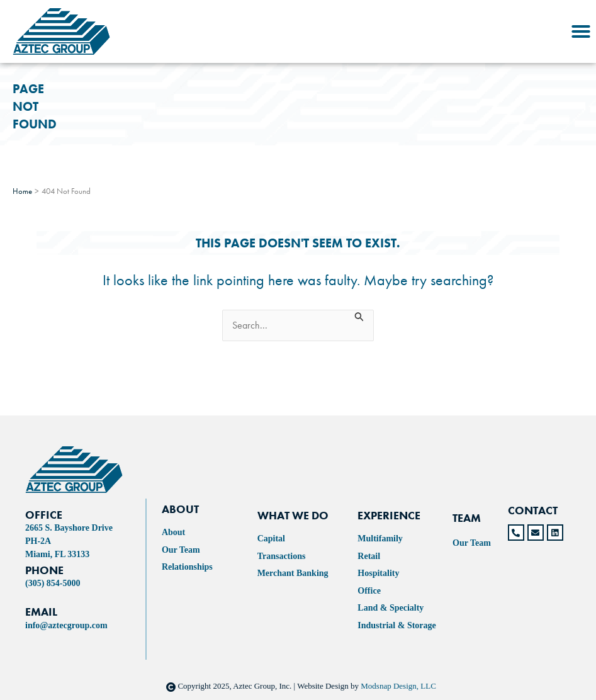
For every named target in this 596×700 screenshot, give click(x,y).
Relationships (187, 567)
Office (369, 591)
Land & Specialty (391, 608)
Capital (271, 539)
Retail (369, 556)
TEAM (467, 518)
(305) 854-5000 (53, 583)
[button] (581, 31)
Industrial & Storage (396, 625)
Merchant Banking (293, 573)
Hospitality (378, 573)
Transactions (282, 556)
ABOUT (180, 509)
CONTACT (533, 510)
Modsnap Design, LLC (398, 686)
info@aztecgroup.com (66, 625)
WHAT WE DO (293, 515)
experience (389, 515)
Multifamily (380, 539)
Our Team (181, 550)
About (173, 532)
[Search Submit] (359, 316)
